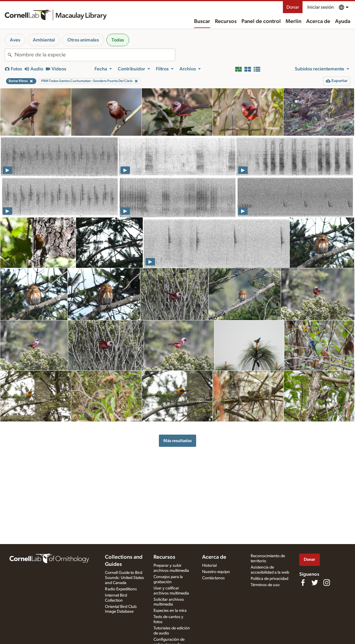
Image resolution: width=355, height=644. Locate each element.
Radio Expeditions (121, 589)
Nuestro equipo (216, 572)
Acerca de (318, 21)
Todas (118, 40)
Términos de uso (265, 585)
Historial (209, 566)
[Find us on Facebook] (303, 583)
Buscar (202, 21)
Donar (293, 7)
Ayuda (343, 21)
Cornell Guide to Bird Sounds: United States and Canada (124, 578)
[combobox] (95, 55)
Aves (15, 40)
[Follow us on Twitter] (315, 583)
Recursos (226, 21)
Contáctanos (213, 578)
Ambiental (44, 40)
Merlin (293, 21)
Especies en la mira (170, 611)
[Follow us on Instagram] (327, 583)
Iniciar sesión (321, 7)
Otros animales (83, 40)
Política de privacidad (269, 579)
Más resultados (177, 441)
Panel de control (261, 21)
